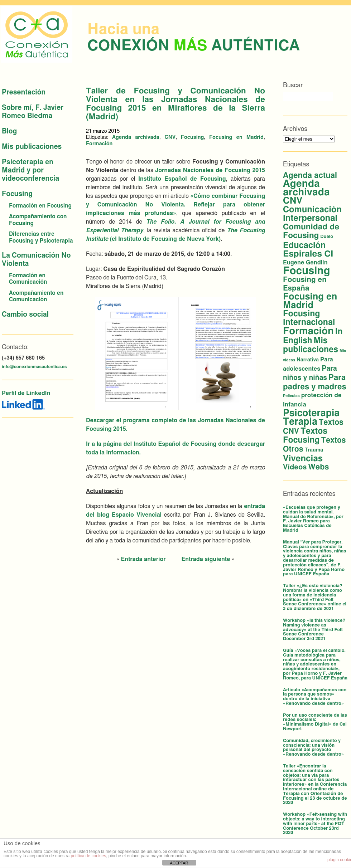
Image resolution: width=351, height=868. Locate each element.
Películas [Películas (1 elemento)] (291, 396)
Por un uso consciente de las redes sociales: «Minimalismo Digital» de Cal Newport (315, 722)
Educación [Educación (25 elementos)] (304, 245)
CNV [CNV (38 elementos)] (293, 201)
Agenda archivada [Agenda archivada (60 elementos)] (306, 188)
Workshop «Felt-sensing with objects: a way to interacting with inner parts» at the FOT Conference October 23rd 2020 (315, 824)
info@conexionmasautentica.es (34, 367)
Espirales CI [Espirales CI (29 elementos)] (308, 254)
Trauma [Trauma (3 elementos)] (314, 450)
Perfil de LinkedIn (26, 393)
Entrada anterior (143, 559)
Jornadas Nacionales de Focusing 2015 (210, 170)
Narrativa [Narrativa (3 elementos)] (308, 360)
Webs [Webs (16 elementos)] (318, 467)
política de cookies (88, 856)
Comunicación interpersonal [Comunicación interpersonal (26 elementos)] (312, 214)
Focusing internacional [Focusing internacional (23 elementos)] (309, 318)
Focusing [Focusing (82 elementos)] (306, 271)
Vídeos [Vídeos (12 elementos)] (295, 467)
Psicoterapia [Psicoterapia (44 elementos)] (311, 413)
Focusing (17, 194)
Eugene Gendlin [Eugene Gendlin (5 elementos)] (305, 263)
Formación (99, 144)
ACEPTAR (179, 863)
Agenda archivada (136, 137)
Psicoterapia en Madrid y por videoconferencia (30, 170)
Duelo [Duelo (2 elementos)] (327, 237)
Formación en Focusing (40, 206)
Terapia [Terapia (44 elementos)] (300, 422)
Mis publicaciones (32, 147)
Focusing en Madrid (236, 137)
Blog (9, 131)
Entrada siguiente (206, 559)
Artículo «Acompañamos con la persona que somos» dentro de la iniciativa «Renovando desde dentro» (315, 697)
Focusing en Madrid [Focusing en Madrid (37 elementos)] (310, 301)
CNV (170, 137)
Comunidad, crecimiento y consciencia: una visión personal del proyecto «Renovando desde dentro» (313, 748)
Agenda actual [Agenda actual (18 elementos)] (310, 175)
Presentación (24, 92)
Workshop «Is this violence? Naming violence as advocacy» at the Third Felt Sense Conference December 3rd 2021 (314, 630)
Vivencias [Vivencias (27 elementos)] (303, 459)
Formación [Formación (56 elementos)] (308, 331)
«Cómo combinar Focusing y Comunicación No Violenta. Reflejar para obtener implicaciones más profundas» (175, 205)
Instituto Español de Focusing (182, 179)
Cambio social (25, 315)
